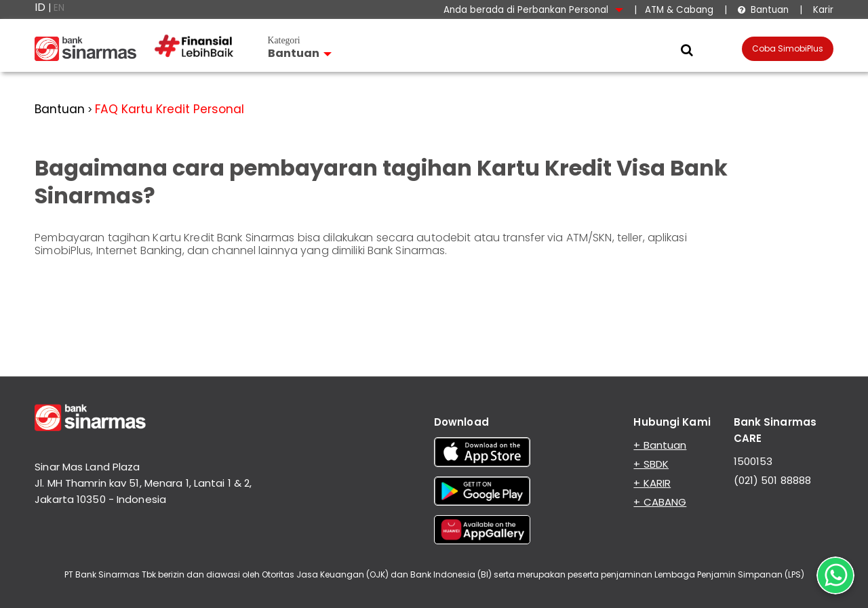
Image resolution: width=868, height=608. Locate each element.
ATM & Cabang (679, 10)
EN (59, 8)
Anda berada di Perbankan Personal (533, 10)
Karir (822, 10)
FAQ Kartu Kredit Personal (170, 109)
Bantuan (763, 10)
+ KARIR (652, 483)
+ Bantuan (660, 445)
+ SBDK (651, 464)
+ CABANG (660, 502)
